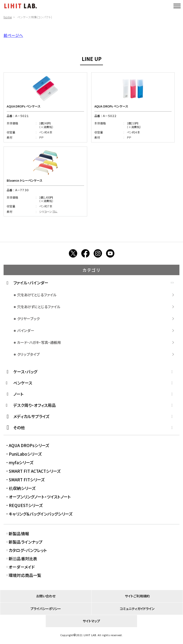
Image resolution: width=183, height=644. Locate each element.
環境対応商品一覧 (25, 575)
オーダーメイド (22, 567)
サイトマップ (91, 621)
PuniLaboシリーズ (25, 454)
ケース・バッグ (25, 372)
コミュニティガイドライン (137, 609)
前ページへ (13, 35)
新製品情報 (19, 534)
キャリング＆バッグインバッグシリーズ (41, 514)
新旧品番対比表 (23, 559)
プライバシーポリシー (46, 609)
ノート (18, 394)
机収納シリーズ (22, 488)
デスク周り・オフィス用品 (35, 405)
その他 (19, 427)
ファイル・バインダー (31, 283)
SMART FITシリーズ (27, 480)
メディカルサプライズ (31, 416)
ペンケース (23, 383)
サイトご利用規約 (137, 596)
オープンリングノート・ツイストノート (40, 497)
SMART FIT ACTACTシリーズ (35, 471)
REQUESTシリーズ (26, 505)
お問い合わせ (46, 596)
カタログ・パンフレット (28, 550)
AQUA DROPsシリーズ (29, 445)
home (8, 17)
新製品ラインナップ (26, 542)
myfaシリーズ (21, 462)
